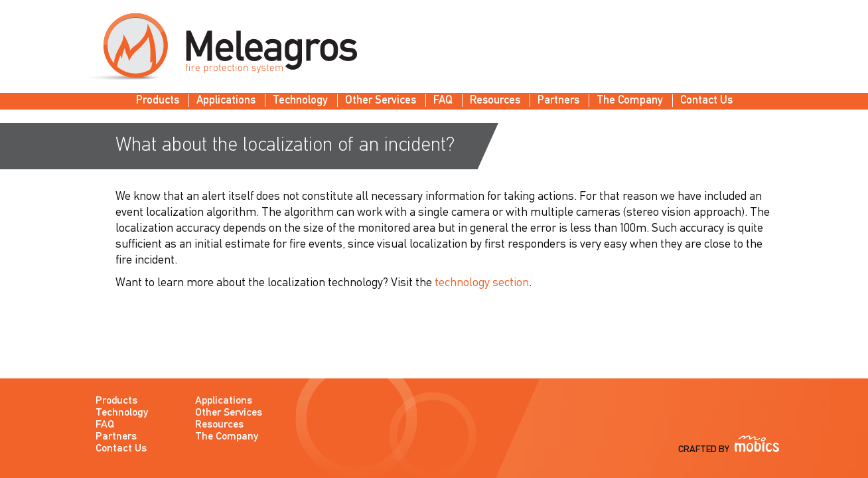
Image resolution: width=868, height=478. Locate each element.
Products (158, 101)
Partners (558, 101)
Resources (495, 101)
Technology (300, 101)
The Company (630, 101)
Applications (226, 101)
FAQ (443, 101)
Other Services (381, 101)
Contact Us (706, 101)
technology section (482, 283)
